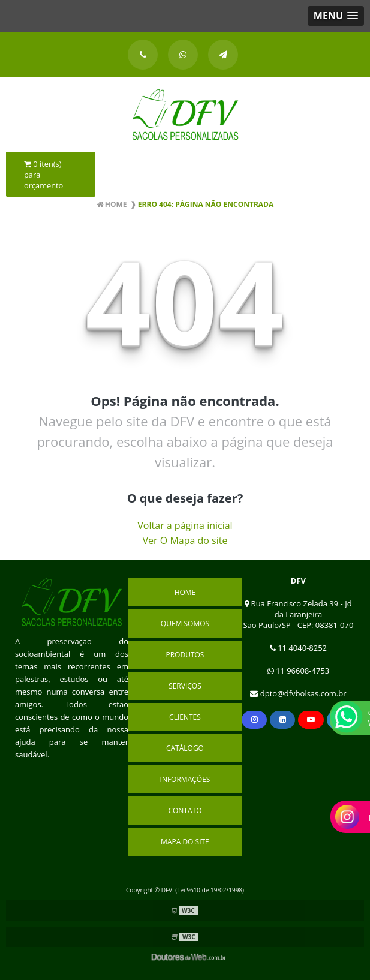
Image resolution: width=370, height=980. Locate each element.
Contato (185, 811)
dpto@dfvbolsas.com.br (298, 693)
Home (185, 592)
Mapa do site (185, 842)
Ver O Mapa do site (185, 540)
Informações (185, 779)
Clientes (185, 717)
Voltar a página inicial (185, 525)
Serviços (185, 686)
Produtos (185, 655)
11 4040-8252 (298, 648)
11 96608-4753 (299, 671)
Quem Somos (185, 623)
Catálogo (185, 748)
